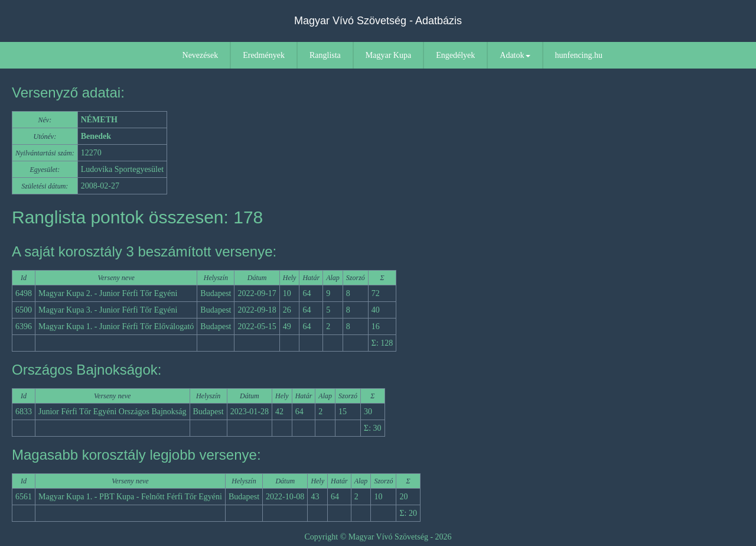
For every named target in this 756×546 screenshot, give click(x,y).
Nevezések (201, 55)
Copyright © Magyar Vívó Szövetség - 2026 (378, 537)
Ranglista (325, 55)
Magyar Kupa (388, 55)
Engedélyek (455, 55)
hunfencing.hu (579, 55)
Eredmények (264, 55)
